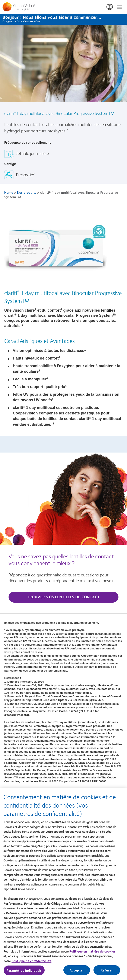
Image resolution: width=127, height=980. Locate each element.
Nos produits (27, 192)
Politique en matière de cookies (92, 955)
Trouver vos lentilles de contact (63, 597)
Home (9, 192)
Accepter (77, 974)
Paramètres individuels (24, 974)
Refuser (107, 974)
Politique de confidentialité (31, 965)
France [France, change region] (110, 7)
